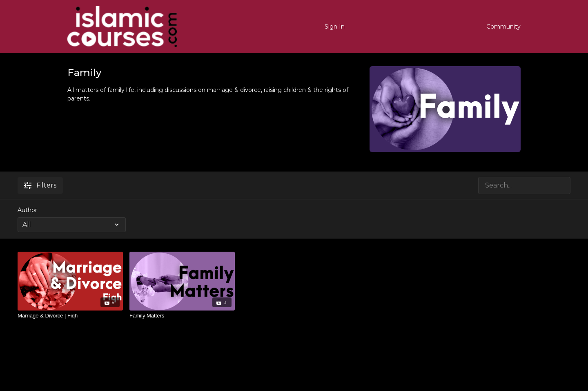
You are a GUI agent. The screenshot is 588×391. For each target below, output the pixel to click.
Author (27, 210)
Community (503, 27)
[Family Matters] (182, 316)
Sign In (335, 27)
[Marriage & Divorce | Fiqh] (70, 316)
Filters (40, 185)
